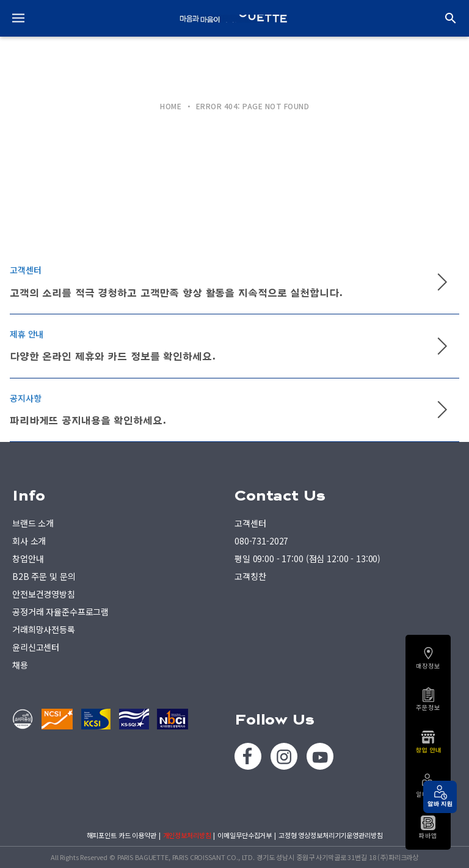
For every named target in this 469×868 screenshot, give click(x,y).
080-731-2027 (261, 541)
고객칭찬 (250, 576)
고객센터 (250, 523)
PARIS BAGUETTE (234, 18)
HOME (171, 106)
